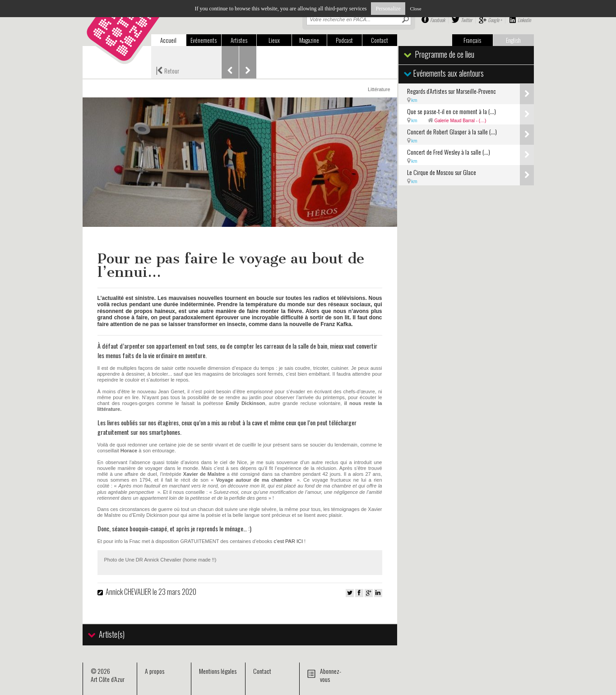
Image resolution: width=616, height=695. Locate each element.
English (513, 40)
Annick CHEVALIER (128, 592)
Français (472, 40)
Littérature (379, 89)
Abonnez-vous (331, 675)
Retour (167, 70)
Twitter (466, 20)
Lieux (274, 40)
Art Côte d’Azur (108, 679)
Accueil (168, 40)
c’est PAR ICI (288, 541)
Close (415, 9)
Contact (380, 40)
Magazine (309, 40)
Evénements (204, 40)
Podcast (344, 40)
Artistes (239, 40)
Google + (495, 20)
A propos (155, 671)
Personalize (388, 9)
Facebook (438, 20)
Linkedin (524, 20)
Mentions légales (218, 671)
